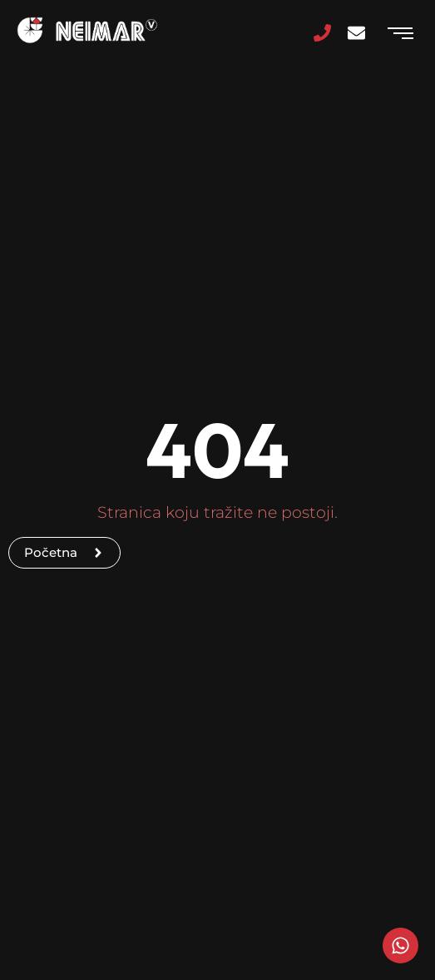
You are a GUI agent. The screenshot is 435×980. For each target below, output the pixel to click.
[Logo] (87, 30)
